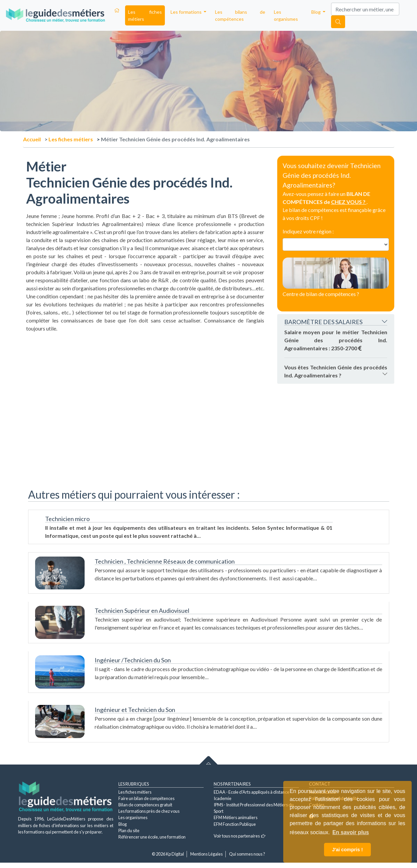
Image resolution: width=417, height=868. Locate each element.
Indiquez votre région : (308, 231)
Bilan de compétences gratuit (145, 805)
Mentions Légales (206, 854)
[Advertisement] (145, 379)
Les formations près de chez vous (149, 811)
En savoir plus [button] (351, 832)
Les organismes (286, 15)
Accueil (32, 139)
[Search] (365, 9)
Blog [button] (317, 12)
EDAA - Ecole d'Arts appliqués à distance (251, 792)
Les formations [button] (187, 12)
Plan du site (129, 830)
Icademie (223, 798)
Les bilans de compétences (240, 15)
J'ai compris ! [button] (347, 850)
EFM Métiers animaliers (236, 817)
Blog (123, 824)
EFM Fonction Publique (235, 824)
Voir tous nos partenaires (240, 836)
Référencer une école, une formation (152, 837)
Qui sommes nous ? (247, 854)
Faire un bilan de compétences (146, 798)
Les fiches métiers (145, 15)
